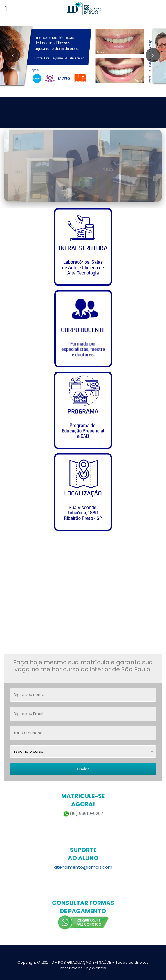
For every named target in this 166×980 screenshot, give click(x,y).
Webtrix (99, 968)
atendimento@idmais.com (83, 867)
